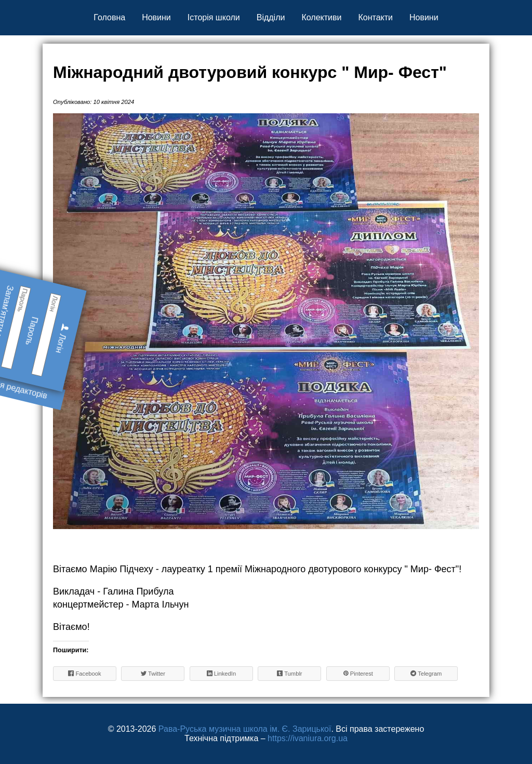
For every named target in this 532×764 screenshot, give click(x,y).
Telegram (426, 673)
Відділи (271, 17)
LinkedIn (221, 673)
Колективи (321, 17)
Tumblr (290, 673)
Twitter (153, 673)
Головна (109, 17)
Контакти (375, 17)
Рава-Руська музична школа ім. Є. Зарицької (245, 729)
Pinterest (358, 673)
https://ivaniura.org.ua (308, 738)
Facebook (84, 673)
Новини (156, 17)
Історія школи (214, 17)
